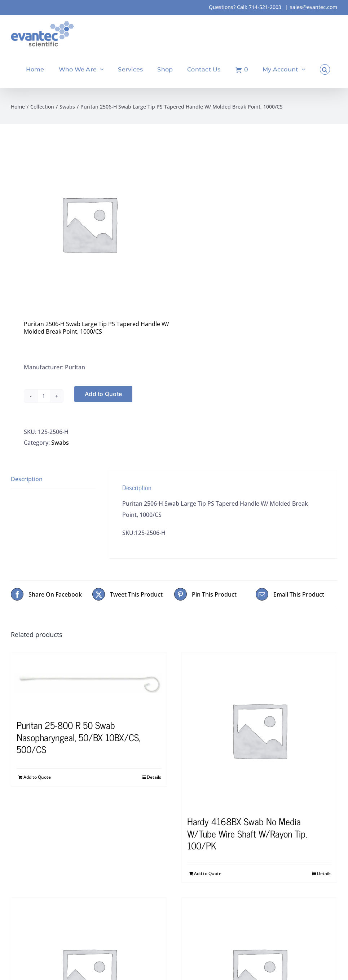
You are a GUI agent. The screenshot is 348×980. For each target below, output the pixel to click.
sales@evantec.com (314, 7)
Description (27, 479)
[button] (325, 69)
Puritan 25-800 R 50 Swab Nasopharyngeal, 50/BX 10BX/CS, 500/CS (78, 737)
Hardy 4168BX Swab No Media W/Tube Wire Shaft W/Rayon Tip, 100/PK (247, 833)
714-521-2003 (265, 7)
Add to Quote (103, 394)
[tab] (53, 479)
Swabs (60, 443)
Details (154, 777)
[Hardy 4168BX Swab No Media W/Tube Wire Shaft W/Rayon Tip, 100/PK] (259, 730)
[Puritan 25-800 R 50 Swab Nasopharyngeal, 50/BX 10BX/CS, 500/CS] (89, 682)
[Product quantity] (44, 396)
